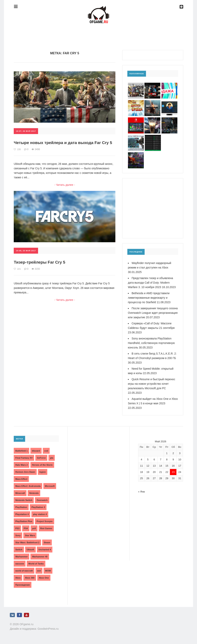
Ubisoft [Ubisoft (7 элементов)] (30, 550)
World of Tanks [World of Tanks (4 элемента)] (36, 564)
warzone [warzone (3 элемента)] (20, 564)
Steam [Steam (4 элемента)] (47, 542)
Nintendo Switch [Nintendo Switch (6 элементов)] (24, 500)
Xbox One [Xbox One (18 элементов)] (44, 578)
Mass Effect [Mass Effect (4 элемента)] (21, 479)
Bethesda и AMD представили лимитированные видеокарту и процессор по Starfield (149, 298)
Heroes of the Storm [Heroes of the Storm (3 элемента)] (42, 465)
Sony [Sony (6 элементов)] (18, 535)
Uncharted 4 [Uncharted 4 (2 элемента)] (45, 550)
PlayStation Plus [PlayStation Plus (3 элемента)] (24, 521)
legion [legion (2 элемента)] (43, 472)
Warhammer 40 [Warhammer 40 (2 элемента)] (40, 557)
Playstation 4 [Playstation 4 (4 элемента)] (22, 514)
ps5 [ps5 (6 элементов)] (34, 528)
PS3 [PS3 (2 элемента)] (17, 528)
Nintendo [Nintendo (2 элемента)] (34, 493)
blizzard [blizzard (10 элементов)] (36, 451)
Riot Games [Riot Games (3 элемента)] (46, 528)
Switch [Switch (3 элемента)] (19, 550)
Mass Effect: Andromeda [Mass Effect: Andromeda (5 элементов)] (28, 486)
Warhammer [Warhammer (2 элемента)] (21, 557)
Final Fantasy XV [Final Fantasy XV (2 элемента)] (24, 458)
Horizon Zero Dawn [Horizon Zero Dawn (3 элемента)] (25, 472)
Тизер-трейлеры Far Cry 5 (41, 267)
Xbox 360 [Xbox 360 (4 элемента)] (30, 578)
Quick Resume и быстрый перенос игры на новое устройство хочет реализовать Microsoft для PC (152, 384)
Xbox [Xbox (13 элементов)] (18, 578)
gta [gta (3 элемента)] (52, 458)
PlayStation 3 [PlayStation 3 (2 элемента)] (38, 507)
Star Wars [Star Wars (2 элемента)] (30, 535)
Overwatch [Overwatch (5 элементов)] (42, 500)
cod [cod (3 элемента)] (46, 451)
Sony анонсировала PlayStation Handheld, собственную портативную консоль (151, 343)
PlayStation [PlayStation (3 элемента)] (21, 507)
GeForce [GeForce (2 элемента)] (41, 458)
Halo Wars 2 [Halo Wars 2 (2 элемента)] (21, 465)
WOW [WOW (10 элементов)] (48, 571)
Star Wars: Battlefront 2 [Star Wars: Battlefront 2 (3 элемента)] (27, 542)
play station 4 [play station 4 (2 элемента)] (40, 514)
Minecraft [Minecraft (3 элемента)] (20, 493)
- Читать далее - (65, 190)
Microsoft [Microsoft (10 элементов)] (50, 486)
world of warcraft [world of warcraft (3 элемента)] (24, 571)
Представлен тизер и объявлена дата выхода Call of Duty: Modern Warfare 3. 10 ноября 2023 (150, 283)
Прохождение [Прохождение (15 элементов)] (23, 585)
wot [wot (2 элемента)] (39, 571)
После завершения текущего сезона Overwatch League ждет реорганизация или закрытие (153, 313)
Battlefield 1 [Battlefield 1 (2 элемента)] (21, 451)
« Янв (141, 492)
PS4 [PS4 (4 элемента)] (26, 528)
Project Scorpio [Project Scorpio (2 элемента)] (44, 521)
